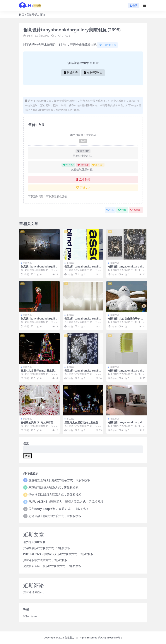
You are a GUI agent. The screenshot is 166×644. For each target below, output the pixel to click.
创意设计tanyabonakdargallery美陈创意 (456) (39, 320)
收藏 (122, 210)
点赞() (136, 210)
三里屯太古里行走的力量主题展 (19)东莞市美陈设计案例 (83, 424)
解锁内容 (71, 73)
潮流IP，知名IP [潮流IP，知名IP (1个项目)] (30, 616)
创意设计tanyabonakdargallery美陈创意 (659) (83, 372)
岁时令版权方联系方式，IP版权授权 (45, 560)
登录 (133, 5)
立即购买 (83, 179)
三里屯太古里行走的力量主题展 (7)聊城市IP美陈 (39, 372)
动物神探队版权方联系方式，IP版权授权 (55, 495)
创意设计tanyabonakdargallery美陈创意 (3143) (127, 424)
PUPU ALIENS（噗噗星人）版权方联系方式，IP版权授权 (66, 502)
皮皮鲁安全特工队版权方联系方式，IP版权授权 (59, 480)
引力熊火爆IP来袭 (34, 542)
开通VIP (83, 188)
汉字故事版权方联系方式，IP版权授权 (47, 548)
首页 (22, 15)
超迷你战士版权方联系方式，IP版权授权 (55, 516)
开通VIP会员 (107, 45)
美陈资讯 (32, 15)
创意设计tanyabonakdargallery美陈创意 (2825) (127, 372)
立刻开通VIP (93, 73)
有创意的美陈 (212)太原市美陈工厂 (38, 424)
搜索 (26, 443)
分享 (110, 210)
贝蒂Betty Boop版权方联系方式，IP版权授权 (58, 509)
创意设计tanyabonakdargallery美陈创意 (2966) (127, 268)
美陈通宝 (69, 638)
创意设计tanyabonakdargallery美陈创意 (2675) (83, 320)
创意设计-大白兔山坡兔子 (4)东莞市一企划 (126, 320)
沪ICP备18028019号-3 (110, 638)
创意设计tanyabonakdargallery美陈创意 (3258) (83, 268)
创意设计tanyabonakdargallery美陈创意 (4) (39, 268)
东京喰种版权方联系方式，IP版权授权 (53, 487)
